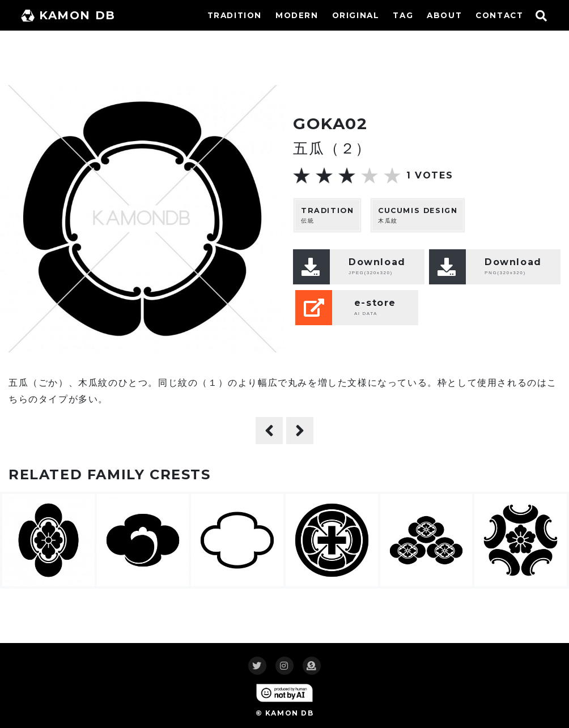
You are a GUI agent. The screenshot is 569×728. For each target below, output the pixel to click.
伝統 (327, 215)
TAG (403, 15)
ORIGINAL (356, 15)
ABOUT (444, 15)
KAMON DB (68, 15)
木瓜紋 (418, 215)
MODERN (297, 15)
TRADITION (235, 15)
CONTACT (499, 15)
